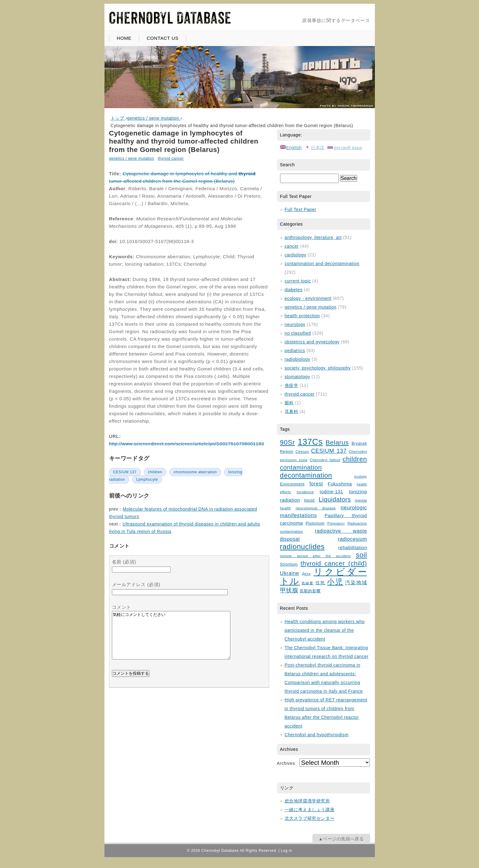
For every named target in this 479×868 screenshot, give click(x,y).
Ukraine (290, 573)
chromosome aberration (195, 472)
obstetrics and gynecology (312, 342)
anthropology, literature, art (313, 237)
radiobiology (298, 359)
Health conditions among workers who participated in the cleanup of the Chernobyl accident (325, 630)
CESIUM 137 (125, 472)
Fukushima (340, 484)
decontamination (306, 475)
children (155, 472)
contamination (301, 467)
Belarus (337, 442)
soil (362, 555)
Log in (286, 851)
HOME (124, 38)
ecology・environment (308, 298)
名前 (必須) (124, 562)
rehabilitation (352, 548)
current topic (298, 281)
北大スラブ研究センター (310, 818)
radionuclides (302, 547)
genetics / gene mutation (132, 158)
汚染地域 (356, 583)
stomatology (297, 377)
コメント (122, 607)
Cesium (302, 451)
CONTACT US (163, 38)
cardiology (296, 255)
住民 (320, 583)
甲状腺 (289, 590)
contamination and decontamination (322, 264)
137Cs (310, 442)
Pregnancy (336, 523)
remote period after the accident (315, 556)
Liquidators (335, 499)
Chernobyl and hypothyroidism (317, 735)
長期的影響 (310, 591)
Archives (286, 763)
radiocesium (352, 539)
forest (316, 484)
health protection (302, 316)
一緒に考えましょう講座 (310, 810)
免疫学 (292, 385)
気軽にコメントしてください (171, 640)
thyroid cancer (171, 158)
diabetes (294, 290)
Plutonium (315, 523)
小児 (335, 582)
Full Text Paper (301, 209)
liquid (309, 500)
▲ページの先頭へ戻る (341, 839)
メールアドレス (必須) (136, 584)
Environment (292, 484)
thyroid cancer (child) (334, 563)
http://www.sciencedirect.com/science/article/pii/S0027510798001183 (187, 444)
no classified (298, 333)
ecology (361, 476)
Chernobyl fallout (325, 460)
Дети (306, 574)
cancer (292, 246)
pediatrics (295, 351)
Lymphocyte (147, 480)
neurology (295, 324)
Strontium (289, 564)
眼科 (289, 403)
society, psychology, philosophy (318, 368)
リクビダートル (324, 576)
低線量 (308, 583)
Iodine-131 (331, 492)
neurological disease (316, 508)
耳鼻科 (292, 411)
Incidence (305, 492)
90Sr (288, 442)
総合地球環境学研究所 (307, 801)
